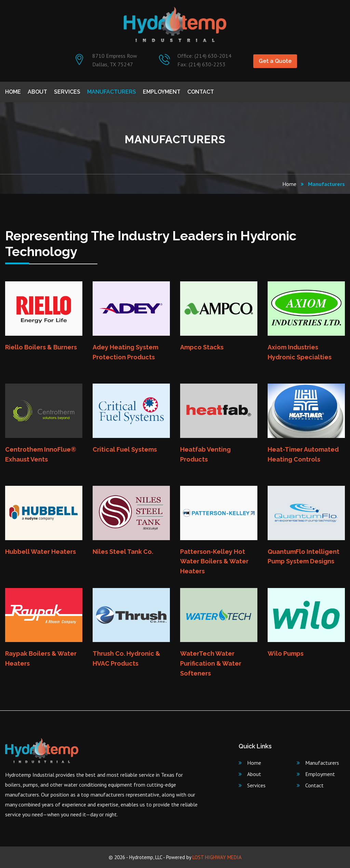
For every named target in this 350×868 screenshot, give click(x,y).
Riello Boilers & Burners (41, 347)
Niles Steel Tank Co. (123, 552)
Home (13, 92)
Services (67, 92)
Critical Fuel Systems (125, 449)
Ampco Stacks (202, 347)
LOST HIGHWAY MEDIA (217, 857)
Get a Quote (275, 61)
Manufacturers (112, 92)
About (37, 92)
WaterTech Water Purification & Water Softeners (211, 663)
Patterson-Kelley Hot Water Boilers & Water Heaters (214, 562)
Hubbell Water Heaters (41, 552)
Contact (201, 92)
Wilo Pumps (286, 653)
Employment (162, 92)
